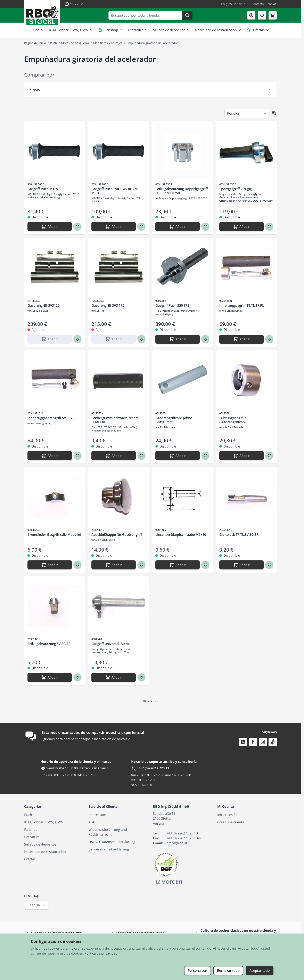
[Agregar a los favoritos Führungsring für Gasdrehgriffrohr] (269, 456)
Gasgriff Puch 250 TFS (172, 305)
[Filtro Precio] (150, 89)
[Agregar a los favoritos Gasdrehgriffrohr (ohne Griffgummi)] (205, 456)
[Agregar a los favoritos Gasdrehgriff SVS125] (77, 339)
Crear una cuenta (231, 822)
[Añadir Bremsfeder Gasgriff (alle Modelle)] (50, 565)
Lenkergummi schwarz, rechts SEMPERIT (115, 420)
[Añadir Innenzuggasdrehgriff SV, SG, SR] (50, 456)
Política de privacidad (101, 953)
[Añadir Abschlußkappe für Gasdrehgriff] (114, 565)
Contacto (258, 4)
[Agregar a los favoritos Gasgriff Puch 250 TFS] (205, 339)
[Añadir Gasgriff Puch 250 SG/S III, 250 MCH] (114, 227)
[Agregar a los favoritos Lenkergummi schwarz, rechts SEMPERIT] (141, 456)
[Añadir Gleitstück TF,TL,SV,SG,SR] (241, 565)
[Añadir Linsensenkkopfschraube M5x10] (178, 565)
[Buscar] (187, 15)
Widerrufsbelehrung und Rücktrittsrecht (108, 832)
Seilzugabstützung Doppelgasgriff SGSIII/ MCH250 (182, 191)
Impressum (97, 815)
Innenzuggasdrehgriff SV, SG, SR (52, 418)
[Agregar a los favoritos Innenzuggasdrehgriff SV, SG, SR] (77, 456)
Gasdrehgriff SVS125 (43, 305)
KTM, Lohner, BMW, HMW (71, 30)
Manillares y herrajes (108, 43)
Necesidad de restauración (218, 30)
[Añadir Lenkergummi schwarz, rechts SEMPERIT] (114, 456)
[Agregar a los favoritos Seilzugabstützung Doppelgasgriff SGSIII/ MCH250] (205, 227)
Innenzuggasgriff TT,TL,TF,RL (242, 305)
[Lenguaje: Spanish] (74, 4)
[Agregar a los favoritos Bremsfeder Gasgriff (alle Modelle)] (77, 565)
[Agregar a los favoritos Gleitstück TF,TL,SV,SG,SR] (269, 565)
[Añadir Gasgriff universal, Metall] (114, 677)
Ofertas (258, 30)
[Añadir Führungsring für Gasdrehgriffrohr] (241, 456)
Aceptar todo (260, 971)
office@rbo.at (177, 843)
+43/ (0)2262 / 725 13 (233, 4)
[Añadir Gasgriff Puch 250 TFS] (178, 339)
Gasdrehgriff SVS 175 (108, 305)
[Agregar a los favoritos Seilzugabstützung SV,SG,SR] (77, 677)
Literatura (138, 30)
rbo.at (272, 4)
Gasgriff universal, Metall (111, 644)
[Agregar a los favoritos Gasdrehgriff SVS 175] (141, 339)
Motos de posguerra (75, 43)
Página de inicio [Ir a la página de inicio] (35, 43)
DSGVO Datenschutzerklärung (112, 842)
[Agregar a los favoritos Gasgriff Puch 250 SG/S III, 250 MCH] (141, 227)
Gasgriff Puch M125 (43, 189)
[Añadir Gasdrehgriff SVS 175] (114, 339)
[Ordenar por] (247, 113)
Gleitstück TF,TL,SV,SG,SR (239, 535)
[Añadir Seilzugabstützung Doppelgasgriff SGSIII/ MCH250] (178, 227)
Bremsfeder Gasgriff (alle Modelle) (54, 535)
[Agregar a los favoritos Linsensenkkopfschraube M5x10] (205, 565)
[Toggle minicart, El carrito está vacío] (273, 15)
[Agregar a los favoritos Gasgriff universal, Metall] (141, 677)
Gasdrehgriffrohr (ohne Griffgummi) (174, 420)
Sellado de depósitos (172, 30)
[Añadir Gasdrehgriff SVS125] (50, 339)
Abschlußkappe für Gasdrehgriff (117, 535)
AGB (92, 822)
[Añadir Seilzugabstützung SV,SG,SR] (50, 677)
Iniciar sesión (227, 815)
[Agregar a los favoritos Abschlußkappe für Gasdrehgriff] (141, 565)
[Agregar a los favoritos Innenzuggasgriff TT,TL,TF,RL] (269, 339)
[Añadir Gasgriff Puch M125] (50, 227)
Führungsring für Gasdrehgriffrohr (233, 420)
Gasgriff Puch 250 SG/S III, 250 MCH (115, 191)
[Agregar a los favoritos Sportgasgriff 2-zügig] (269, 227)
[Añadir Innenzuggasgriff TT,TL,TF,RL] (241, 339)
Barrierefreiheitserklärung (109, 849)
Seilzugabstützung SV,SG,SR (49, 644)
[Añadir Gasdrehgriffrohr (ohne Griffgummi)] (178, 456)
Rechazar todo (228, 971)
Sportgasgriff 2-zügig (236, 189)
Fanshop (111, 30)
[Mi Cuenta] (251, 15)
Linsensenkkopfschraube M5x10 (181, 535)
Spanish (34, 905)
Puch (38, 30)
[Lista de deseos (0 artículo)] (262, 15)
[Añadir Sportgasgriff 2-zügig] (241, 227)
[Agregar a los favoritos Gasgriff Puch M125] (77, 227)
